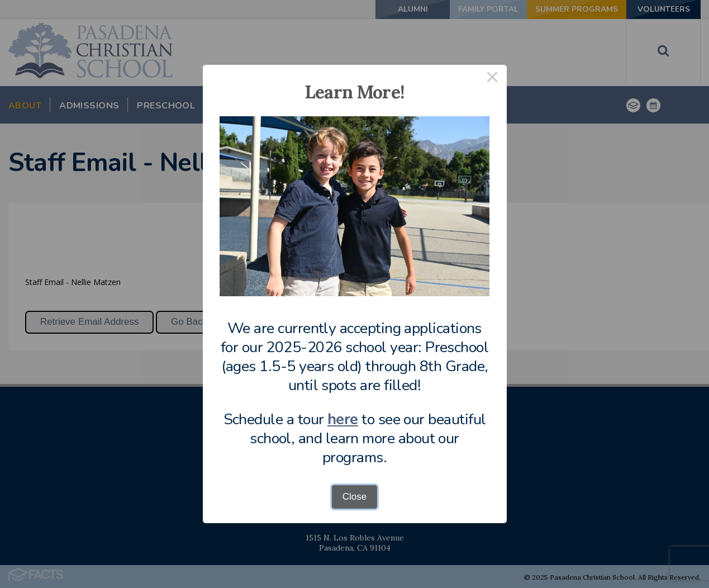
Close (354, 497)
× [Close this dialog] (492, 79)
